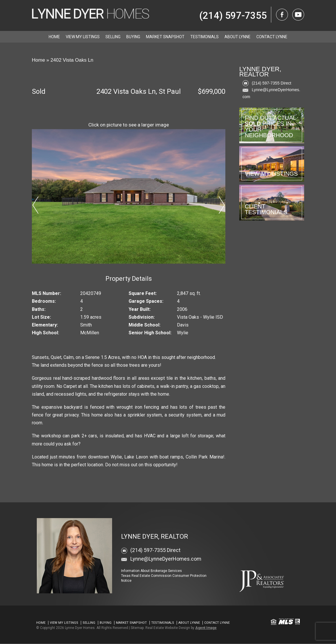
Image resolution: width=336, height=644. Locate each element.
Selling (113, 37)
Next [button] (222, 205)
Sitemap (137, 628)
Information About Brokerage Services (151, 571)
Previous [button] (35, 205)
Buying (133, 37)
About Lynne (238, 37)
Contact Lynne (272, 37)
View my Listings (83, 37)
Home (54, 37)
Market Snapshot (165, 37)
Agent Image (206, 628)
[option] (129, 196)
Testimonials (204, 37)
